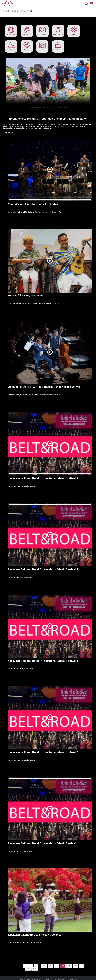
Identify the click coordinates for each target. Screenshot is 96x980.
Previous (28, 966)
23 (81, 966)
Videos (32, 11)
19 (57, 966)
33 (28, 969)
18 (50, 966)
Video (24, 11)
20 (63, 966)
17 (44, 966)
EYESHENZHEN (12, 11)
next (35, 969)
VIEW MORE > (9, 133)
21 (69, 966)
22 (75, 966)
